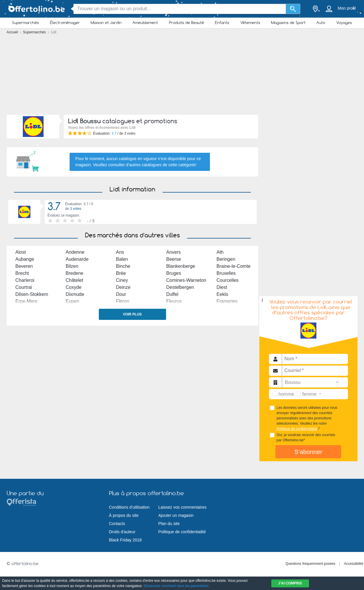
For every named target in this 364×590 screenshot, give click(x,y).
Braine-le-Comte (234, 266)
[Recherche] (293, 9)
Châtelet (75, 280)
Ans (120, 252)
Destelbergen (180, 287)
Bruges (174, 273)
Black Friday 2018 (125, 540)
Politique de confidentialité (297, 429)
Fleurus (174, 301)
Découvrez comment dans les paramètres (176, 586)
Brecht (22, 273)
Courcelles (228, 280)
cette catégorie (182, 165)
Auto (321, 23)
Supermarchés (25, 23)
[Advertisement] (182, 76)
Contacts (117, 524)
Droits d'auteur (122, 532)
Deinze (123, 287)
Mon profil (347, 8)
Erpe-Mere (27, 301)
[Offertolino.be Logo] (36, 9)
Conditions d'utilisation (129, 507)
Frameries (227, 301)
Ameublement (145, 23)
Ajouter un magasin (176, 515)
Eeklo (222, 294)
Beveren (24, 266)
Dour (121, 294)
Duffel (172, 294)
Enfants (222, 23)
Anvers (174, 252)
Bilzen (72, 266)
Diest (222, 287)
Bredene (75, 273)
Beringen (226, 259)
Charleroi (25, 280)
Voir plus (132, 314)
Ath (220, 252)
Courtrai (24, 287)
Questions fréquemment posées (310, 564)
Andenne (75, 252)
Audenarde (77, 259)
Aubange (25, 259)
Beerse (174, 259)
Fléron (123, 301)
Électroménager (65, 23)
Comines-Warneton (186, 280)
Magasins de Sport (288, 23)
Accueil (13, 32)
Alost (21, 252)
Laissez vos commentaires (182, 507)
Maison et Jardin (106, 23)
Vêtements (250, 23)
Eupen (73, 301)
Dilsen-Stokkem (32, 294)
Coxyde (74, 287)
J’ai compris (290, 583)
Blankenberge (181, 266)
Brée (121, 273)
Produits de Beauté (187, 23)
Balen (122, 259)
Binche (123, 266)
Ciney (122, 280)
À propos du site (124, 515)
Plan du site (169, 524)
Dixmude (75, 294)
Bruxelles (226, 273)
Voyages (344, 23)
